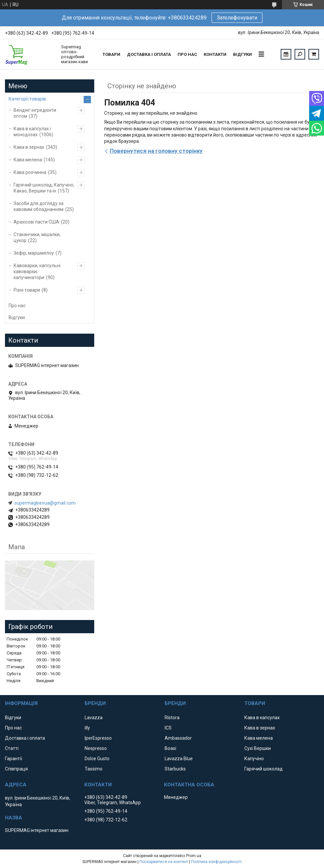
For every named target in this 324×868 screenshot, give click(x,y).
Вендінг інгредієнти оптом (35, 113)
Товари (111, 54)
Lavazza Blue (179, 759)
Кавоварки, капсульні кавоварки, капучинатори (37, 271)
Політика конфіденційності (216, 862)
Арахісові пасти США (36, 222)
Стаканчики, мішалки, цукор (37, 237)
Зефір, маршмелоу (34, 253)
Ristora (172, 718)
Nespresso (96, 748)
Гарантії (14, 759)
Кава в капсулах (262, 718)
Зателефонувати (237, 18)
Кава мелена (28, 160)
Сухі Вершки (258, 748)
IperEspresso (98, 738)
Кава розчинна (30, 172)
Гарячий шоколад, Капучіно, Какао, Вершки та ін (44, 188)
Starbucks (175, 769)
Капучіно (254, 759)
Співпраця (16, 769)
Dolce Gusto (97, 759)
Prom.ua (194, 856)
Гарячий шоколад (263, 769)
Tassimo (94, 769)
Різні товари (27, 290)
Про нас (187, 54)
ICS (168, 728)
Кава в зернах (29, 147)
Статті (12, 748)
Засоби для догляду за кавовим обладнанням (39, 206)
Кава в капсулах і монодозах (32, 132)
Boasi (170, 748)
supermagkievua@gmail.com (45, 503)
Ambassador (178, 738)
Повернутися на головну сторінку (156, 151)
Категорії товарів (27, 99)
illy (87, 728)
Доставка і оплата (149, 54)
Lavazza (94, 718)
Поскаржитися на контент (164, 862)
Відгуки (243, 54)
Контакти (215, 54)
